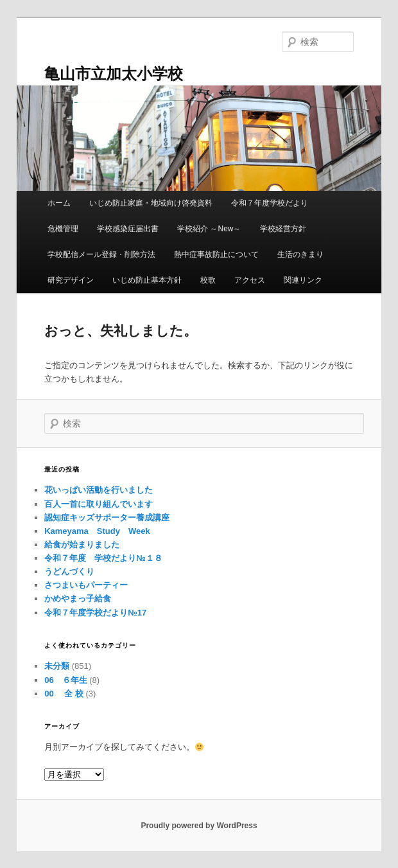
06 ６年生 (65, 680)
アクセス (250, 280)
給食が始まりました (82, 545)
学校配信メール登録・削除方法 (101, 254)
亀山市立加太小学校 (114, 74)
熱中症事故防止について (216, 254)
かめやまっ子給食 (78, 598)
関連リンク (303, 280)
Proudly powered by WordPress (199, 826)
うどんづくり (69, 571)
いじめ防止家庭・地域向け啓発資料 (151, 203)
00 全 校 (64, 694)
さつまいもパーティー (86, 585)
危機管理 (63, 229)
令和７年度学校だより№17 (95, 613)
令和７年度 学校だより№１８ (103, 558)
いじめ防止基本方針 (147, 280)
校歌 (208, 280)
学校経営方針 (283, 229)
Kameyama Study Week (97, 531)
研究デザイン (71, 280)
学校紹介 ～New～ (209, 229)
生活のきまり (300, 254)
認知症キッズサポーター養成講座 (107, 518)
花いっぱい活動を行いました (99, 490)
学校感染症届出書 (128, 229)
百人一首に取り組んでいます (99, 504)
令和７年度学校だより (270, 203)
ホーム (59, 203)
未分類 (57, 666)
